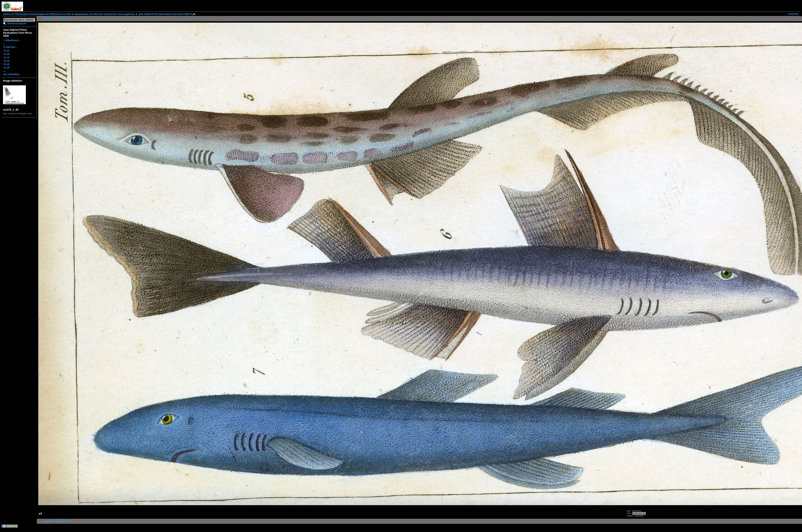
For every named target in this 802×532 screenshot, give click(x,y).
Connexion (793, 14)
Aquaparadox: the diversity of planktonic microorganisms (104, 14)
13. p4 (6, 61)
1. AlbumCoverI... (12, 40)
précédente (63, 19)
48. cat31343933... (12, 74)
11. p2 (6, 54)
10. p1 (6, 51)
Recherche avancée (17, 24)
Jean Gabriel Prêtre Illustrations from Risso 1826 (164, 14)
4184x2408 (639, 516)
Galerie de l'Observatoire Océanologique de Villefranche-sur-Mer (37, 14)
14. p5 (6, 64)
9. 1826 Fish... (10, 47)
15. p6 (6, 68)
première (48, 19)
